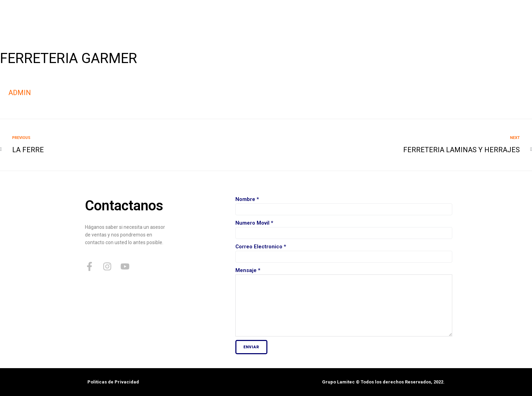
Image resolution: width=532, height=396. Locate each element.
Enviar (251, 347)
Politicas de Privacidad (113, 382)
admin (20, 93)
